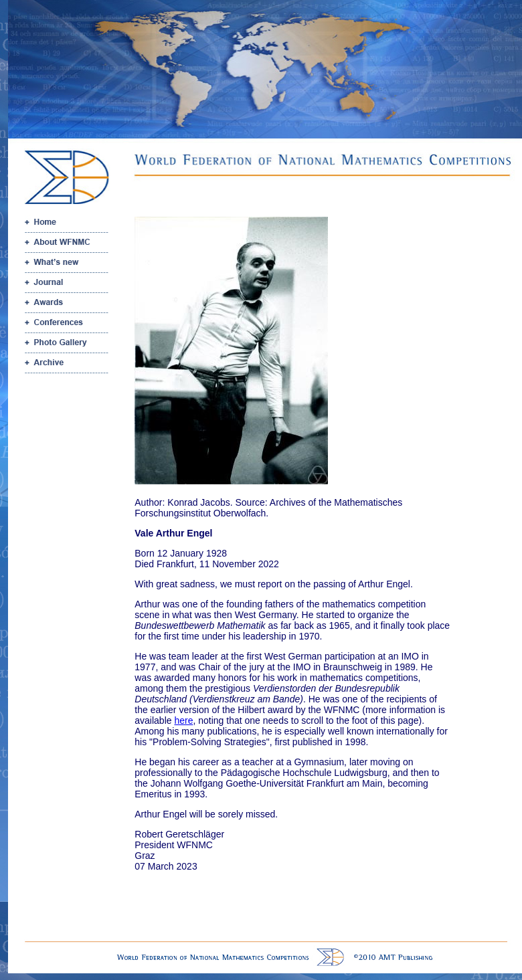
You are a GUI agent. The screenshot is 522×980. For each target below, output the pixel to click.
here (183, 720)
